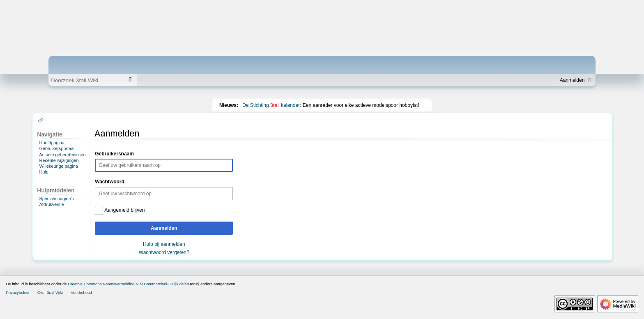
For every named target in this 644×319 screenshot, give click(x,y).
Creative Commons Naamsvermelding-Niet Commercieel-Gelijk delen (128, 284)
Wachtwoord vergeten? (164, 252)
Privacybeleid (17, 292)
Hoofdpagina (52, 143)
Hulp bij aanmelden (164, 244)
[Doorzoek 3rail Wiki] (86, 80)
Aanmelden (164, 228)
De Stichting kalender (271, 105)
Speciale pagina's (57, 199)
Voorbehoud (81, 292)
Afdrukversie (52, 204)
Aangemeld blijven (124, 210)
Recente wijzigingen (59, 160)
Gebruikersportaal (57, 148)
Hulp (44, 172)
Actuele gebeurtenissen (63, 155)
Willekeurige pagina (59, 166)
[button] (41, 120)
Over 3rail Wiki (50, 292)
